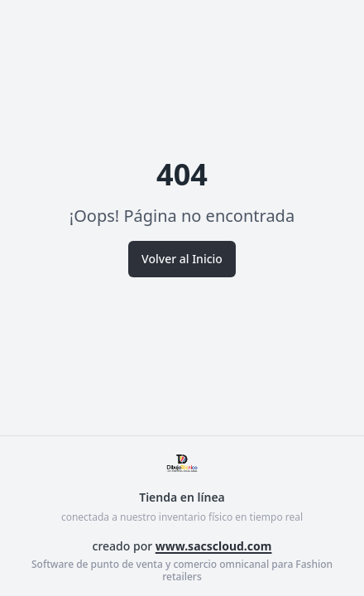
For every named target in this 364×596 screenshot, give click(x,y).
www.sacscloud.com (214, 546)
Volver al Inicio (182, 259)
